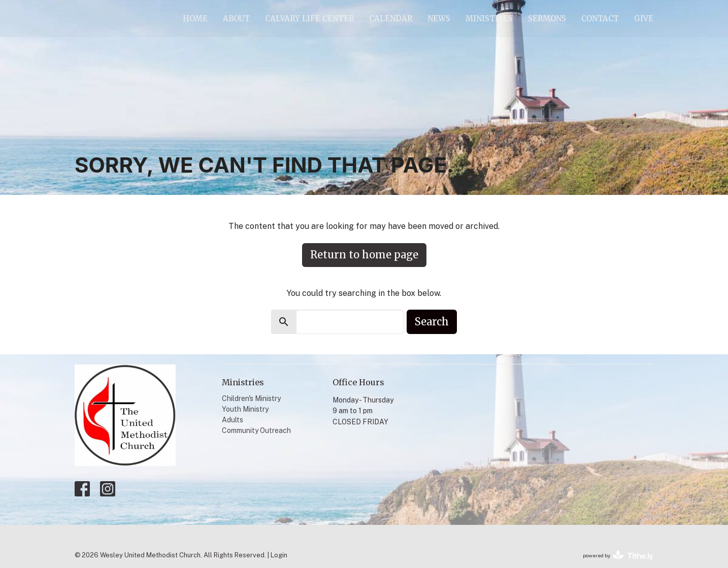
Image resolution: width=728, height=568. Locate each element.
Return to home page (364, 255)
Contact (600, 19)
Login (279, 555)
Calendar (391, 19)
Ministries (489, 19)
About (236, 19)
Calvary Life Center (309, 19)
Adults (233, 420)
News (439, 19)
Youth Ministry (245, 409)
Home (195, 19)
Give (644, 19)
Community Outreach (256, 430)
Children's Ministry (251, 398)
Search (432, 322)
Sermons (547, 19)
